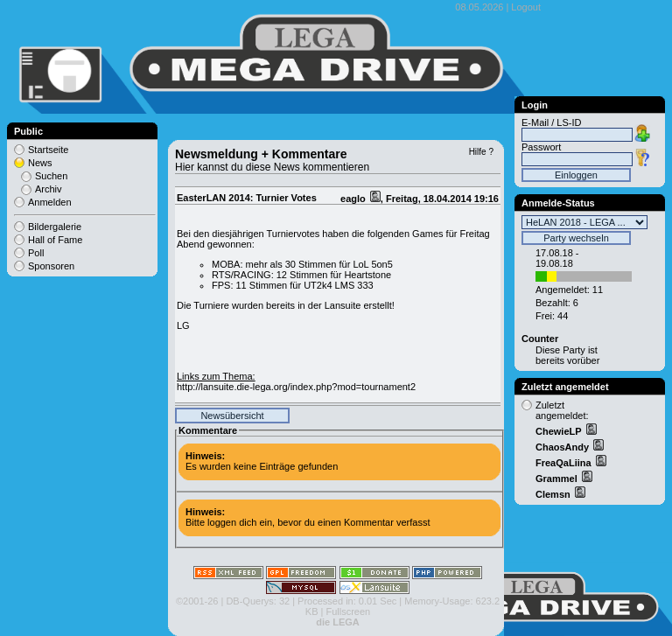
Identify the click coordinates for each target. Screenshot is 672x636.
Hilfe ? (481, 152)
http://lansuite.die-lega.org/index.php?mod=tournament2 (296, 387)
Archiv (49, 189)
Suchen (51, 176)
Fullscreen (348, 612)
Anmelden (50, 202)
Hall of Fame (55, 240)
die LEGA (338, 622)
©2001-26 (197, 601)
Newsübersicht (232, 416)
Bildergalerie (55, 227)
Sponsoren (51, 266)
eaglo (354, 199)
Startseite (48, 150)
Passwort (541, 147)
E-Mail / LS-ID (551, 122)
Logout (526, 7)
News (40, 163)
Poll (36, 253)
